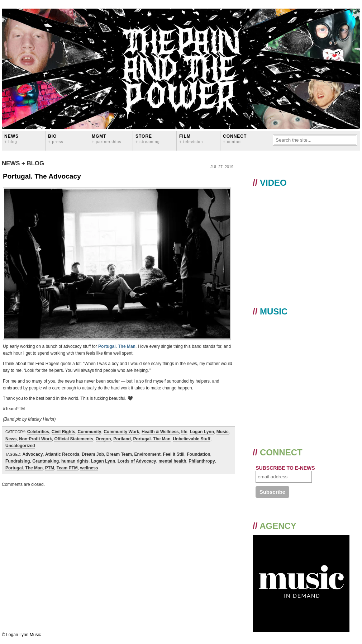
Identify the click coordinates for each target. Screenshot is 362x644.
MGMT (107, 139)
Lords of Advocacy (137, 461)
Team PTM (67, 468)
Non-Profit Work (35, 439)
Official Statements (74, 439)
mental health (172, 461)
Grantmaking (46, 461)
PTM (50, 468)
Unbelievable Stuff (192, 439)
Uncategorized (20, 446)
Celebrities (38, 432)
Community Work (121, 432)
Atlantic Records (62, 454)
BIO (56, 139)
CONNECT (235, 139)
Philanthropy (202, 461)
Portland (122, 439)
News (11, 139)
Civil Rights (63, 432)
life (184, 432)
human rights (75, 461)
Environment (147, 454)
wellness (89, 468)
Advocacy (33, 454)
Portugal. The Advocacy (42, 176)
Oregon (103, 439)
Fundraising (18, 461)
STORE (148, 139)
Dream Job (93, 454)
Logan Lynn (202, 432)
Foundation (198, 454)
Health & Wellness (160, 432)
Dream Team (119, 454)
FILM (191, 139)
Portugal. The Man (117, 346)
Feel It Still (174, 454)
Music (223, 432)
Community (89, 432)
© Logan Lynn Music (21, 635)
